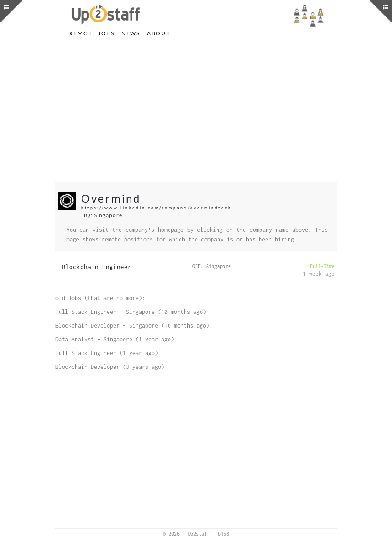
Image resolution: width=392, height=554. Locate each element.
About (159, 33)
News (131, 33)
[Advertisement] (196, 111)
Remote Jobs (92, 33)
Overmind (111, 198)
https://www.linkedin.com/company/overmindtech (156, 208)
